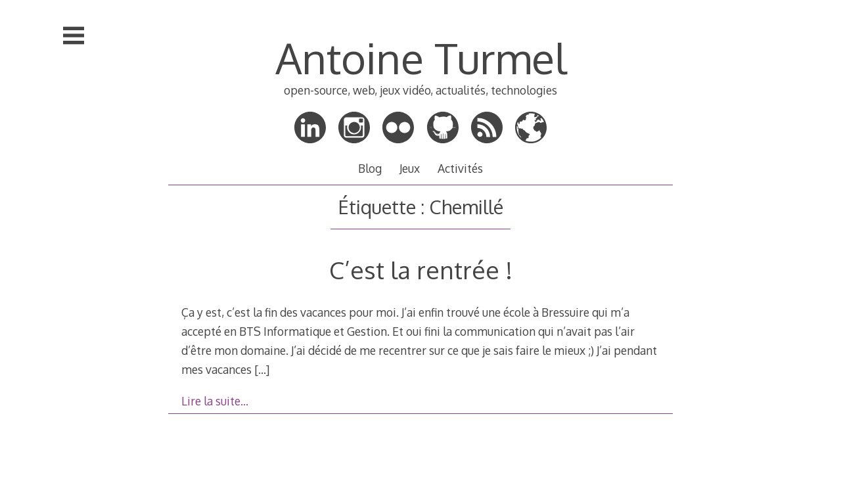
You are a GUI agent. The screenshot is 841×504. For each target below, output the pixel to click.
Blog (370, 168)
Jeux (410, 168)
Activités (460, 168)
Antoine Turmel (421, 57)
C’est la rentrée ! (421, 270)
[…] (262, 369)
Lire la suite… (215, 401)
